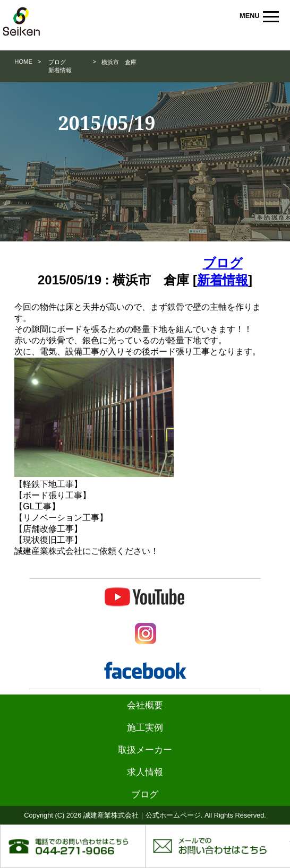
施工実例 (145, 728)
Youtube (145, 597)
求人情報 (145, 772)
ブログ (57, 62)
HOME (23, 62)
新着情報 (60, 70)
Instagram (145, 634)
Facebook (145, 670)
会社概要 (145, 705)
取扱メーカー (145, 750)
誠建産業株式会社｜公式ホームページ (29, 21)
